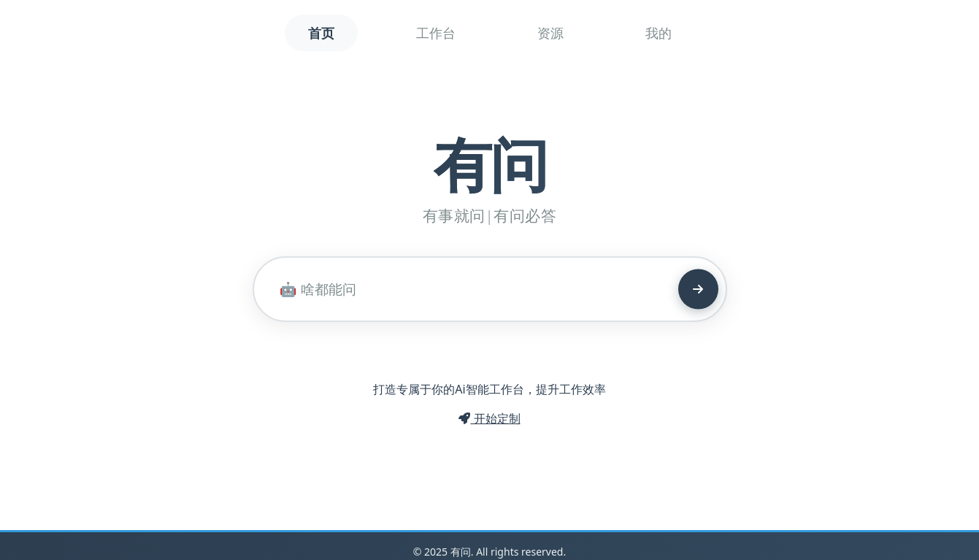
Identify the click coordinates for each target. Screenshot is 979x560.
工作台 (436, 33)
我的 (659, 33)
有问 (490, 163)
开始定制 (489, 418)
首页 (321, 33)
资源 (550, 33)
